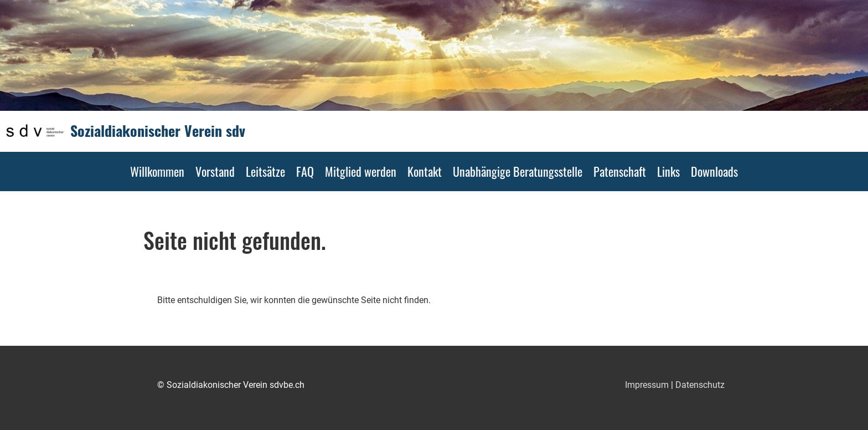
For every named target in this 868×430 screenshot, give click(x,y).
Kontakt (425, 171)
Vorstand (215, 171)
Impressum (647, 385)
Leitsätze (265, 171)
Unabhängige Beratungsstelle (518, 171)
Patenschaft (620, 171)
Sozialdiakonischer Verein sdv (158, 131)
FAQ (305, 171)
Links (668, 171)
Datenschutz (700, 385)
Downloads (714, 171)
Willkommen (157, 171)
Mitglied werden (361, 171)
